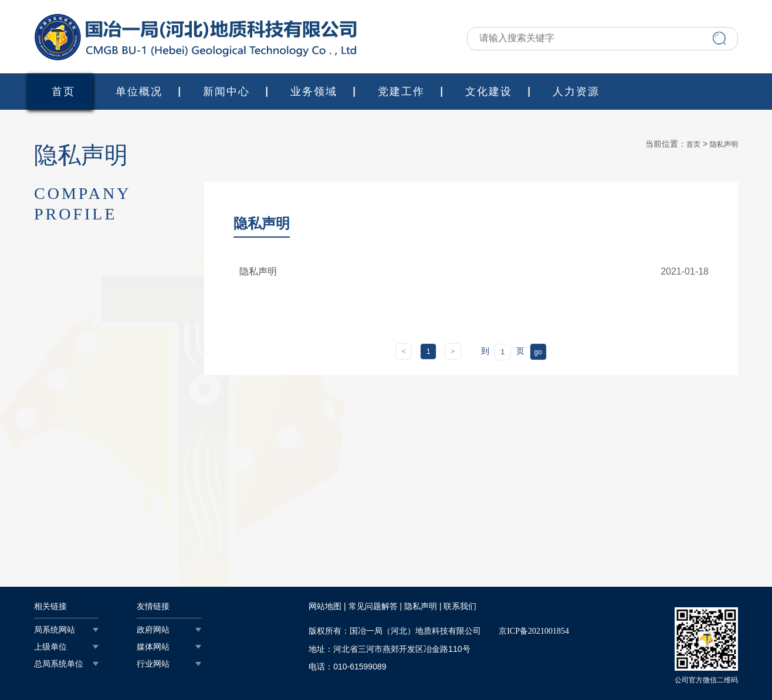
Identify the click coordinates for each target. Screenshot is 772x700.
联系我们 (460, 606)
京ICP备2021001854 (534, 631)
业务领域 (314, 92)
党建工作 (401, 92)
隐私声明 (724, 144)
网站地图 (325, 606)
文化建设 (489, 92)
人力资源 (576, 92)
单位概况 (139, 92)
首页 (63, 92)
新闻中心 (226, 92)
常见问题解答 (373, 606)
